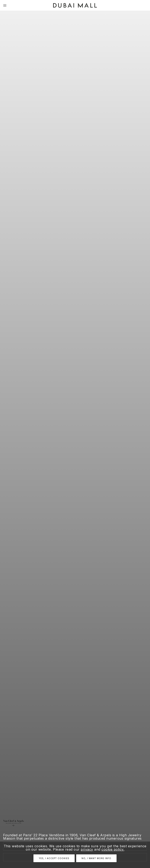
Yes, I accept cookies (54, 858)
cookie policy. (113, 849)
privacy (87, 849)
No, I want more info (96, 858)
